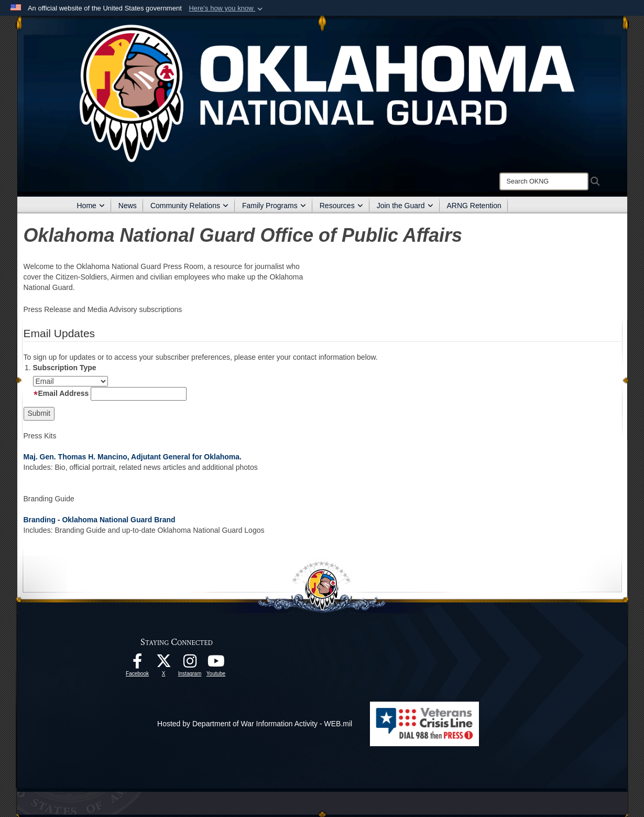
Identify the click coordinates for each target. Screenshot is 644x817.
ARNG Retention (474, 206)
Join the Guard (405, 206)
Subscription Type (65, 368)
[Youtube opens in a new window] (216, 664)
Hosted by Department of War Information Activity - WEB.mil (255, 724)
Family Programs (274, 206)
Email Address (61, 393)
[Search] (544, 181)
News (128, 206)
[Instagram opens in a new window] (190, 664)
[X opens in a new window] (163, 664)
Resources (341, 206)
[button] (227, 8)
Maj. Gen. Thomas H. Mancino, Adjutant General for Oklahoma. (133, 457)
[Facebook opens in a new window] (137, 664)
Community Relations (189, 206)
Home (91, 206)
